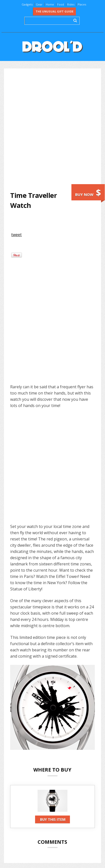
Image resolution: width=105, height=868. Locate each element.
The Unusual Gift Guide (54, 11)
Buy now (88, 193)
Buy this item (53, 819)
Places (82, 4)
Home (50, 4)
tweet (16, 235)
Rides (71, 4)
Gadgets (27, 4)
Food (61, 4)
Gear (39, 4)
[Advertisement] (52, 129)
